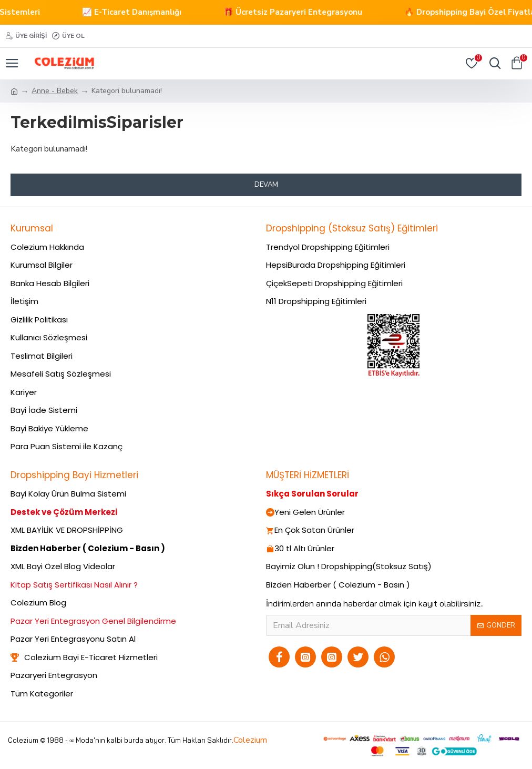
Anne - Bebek (55, 91)
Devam (266, 185)
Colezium (250, 740)
